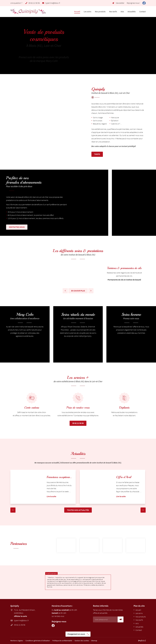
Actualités (132, 11)
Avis (122, 11)
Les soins (88, 11)
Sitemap (94, 641)
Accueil (77, 11)
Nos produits (100, 11)
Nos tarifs (113, 11)
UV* (119, 124)
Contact (142, 11)
